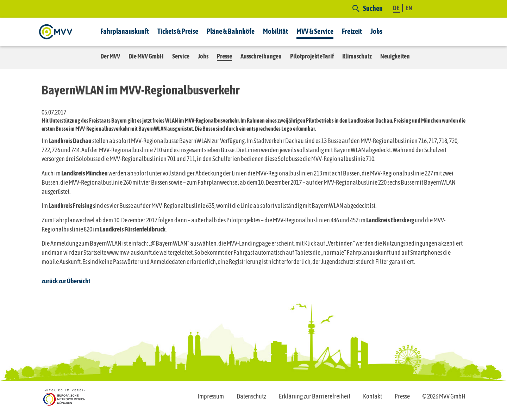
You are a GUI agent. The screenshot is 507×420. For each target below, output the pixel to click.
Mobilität (276, 31)
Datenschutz (251, 396)
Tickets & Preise (178, 31)
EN (409, 8)
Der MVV (110, 56)
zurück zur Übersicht (66, 281)
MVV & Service (315, 31)
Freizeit (352, 31)
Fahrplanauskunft (125, 31)
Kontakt (373, 396)
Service (181, 56)
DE (396, 8)
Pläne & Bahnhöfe (231, 31)
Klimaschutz (357, 56)
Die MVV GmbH (146, 56)
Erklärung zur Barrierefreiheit (315, 396)
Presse (224, 56)
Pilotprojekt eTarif (312, 56)
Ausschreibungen (261, 56)
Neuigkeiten (395, 56)
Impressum (211, 396)
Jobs (376, 31)
